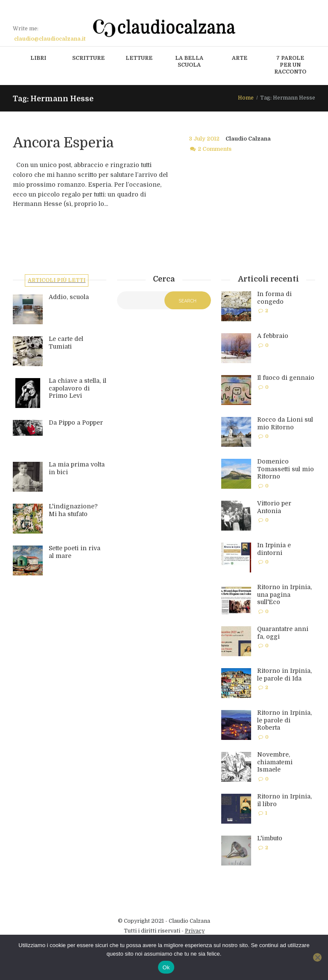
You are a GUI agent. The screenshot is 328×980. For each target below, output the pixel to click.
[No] (317, 957)
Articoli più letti (57, 281)
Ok (166, 967)
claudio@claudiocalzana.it (50, 39)
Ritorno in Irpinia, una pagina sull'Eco (284, 594)
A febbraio (273, 336)
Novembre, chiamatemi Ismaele (275, 762)
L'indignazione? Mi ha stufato (73, 511)
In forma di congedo (274, 298)
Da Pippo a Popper (76, 423)
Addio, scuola (69, 298)
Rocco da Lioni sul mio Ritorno (285, 423)
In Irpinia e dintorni (274, 549)
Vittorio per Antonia (274, 507)
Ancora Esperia (63, 143)
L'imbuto (270, 838)
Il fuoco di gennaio (286, 378)
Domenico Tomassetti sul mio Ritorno (286, 469)
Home (246, 98)
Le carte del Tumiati (66, 343)
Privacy (195, 931)
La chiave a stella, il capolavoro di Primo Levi (78, 389)
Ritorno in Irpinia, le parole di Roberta (284, 720)
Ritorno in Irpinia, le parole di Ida (284, 675)
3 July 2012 (204, 139)
